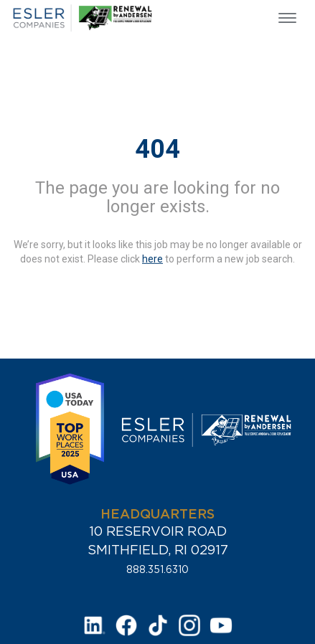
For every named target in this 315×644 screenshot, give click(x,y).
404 (157, 149)
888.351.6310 (157, 569)
